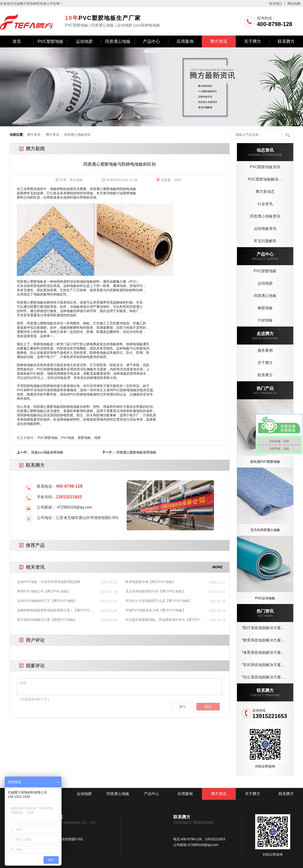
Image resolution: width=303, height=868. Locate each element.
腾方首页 (34, 135)
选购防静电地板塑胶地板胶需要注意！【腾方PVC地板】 (55, 610)
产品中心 (151, 41)
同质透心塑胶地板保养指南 (136, 452)
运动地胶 (84, 41)
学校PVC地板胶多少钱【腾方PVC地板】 (156, 610)
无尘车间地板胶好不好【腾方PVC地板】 (155, 591)
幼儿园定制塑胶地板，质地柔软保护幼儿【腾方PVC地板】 (164, 620)
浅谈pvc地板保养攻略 (47, 452)
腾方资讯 (219, 41)
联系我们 (276, 4)
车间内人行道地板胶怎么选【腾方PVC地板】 (159, 601)
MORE (217, 567)
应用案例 (185, 41)
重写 (183, 707)
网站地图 (294, 4)
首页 (17, 41)
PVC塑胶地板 (51, 41)
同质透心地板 (118, 41)
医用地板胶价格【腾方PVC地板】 (150, 582)
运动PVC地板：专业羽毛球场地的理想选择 (49, 582)
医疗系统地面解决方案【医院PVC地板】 (47, 620)
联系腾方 (286, 41)
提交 (208, 707)
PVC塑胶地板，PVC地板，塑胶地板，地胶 (69, 438)
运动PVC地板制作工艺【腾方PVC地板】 (47, 601)
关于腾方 (253, 41)
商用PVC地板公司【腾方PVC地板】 (44, 591)
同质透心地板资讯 (77, 135)
